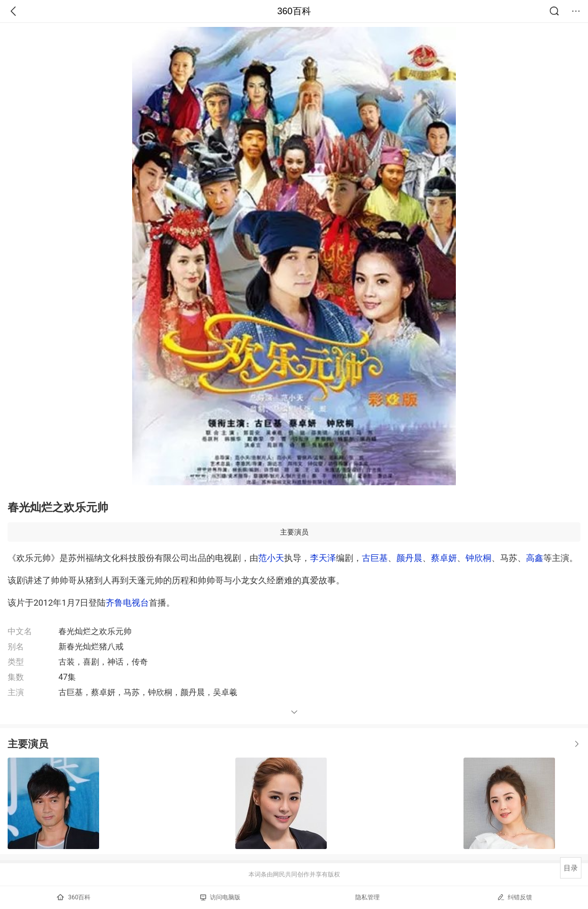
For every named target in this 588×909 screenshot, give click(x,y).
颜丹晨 (409, 558)
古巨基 (375, 558)
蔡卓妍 (444, 558)
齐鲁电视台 (127, 603)
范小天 (271, 558)
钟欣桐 (478, 558)
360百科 (294, 11)
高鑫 (535, 558)
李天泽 (323, 558)
